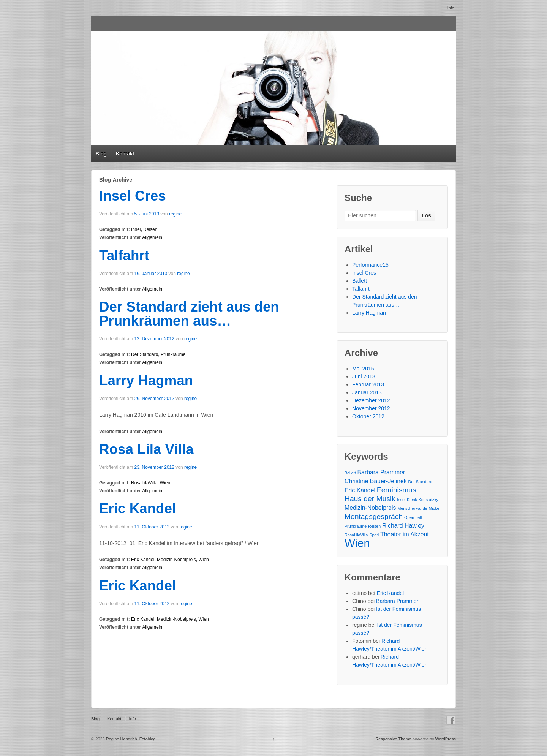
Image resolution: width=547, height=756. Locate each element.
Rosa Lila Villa (146, 449)
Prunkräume (173, 354)
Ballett (360, 281)
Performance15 (370, 265)
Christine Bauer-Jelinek (376, 481)
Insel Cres (133, 196)
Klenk (412, 500)
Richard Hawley (403, 526)
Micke (434, 508)
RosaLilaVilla (144, 483)
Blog (101, 154)
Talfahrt (124, 255)
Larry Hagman (146, 380)
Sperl (374, 535)
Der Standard (145, 354)
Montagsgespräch (374, 516)
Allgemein (152, 237)
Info (451, 8)
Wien (165, 483)
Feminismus (397, 490)
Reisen (150, 229)
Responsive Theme (393, 739)
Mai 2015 (363, 369)
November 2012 (371, 408)
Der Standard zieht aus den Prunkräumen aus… (189, 314)
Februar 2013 (368, 384)
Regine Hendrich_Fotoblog (130, 739)
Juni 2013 (364, 376)
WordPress (446, 739)
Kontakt (125, 154)
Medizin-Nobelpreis (176, 560)
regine (175, 214)
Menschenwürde (412, 508)
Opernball (413, 517)
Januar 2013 (367, 392)
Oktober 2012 (368, 416)
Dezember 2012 (371, 400)
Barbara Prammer (381, 472)
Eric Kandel (138, 508)
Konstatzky (428, 500)
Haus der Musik (370, 499)
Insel (136, 229)
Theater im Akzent (405, 534)
